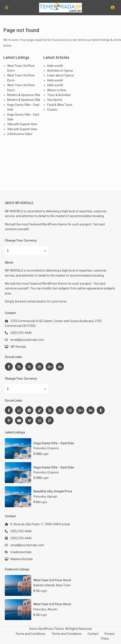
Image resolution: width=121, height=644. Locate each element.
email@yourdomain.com (27, 340)
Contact (93, 634)
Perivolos (40, 448)
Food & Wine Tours (60, 105)
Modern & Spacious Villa (24, 95)
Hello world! (55, 66)
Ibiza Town (63, 585)
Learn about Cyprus (60, 75)
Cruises (52, 110)
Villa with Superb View (22, 124)
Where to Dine (57, 90)
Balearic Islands (44, 585)
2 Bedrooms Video (20, 134)
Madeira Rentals (22, 559)
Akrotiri (52, 609)
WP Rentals (18, 347)
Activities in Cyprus (60, 71)
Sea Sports (55, 100)
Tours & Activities (59, 95)
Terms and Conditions (30, 634)
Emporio (53, 448)
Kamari (52, 497)
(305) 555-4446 (21, 333)
